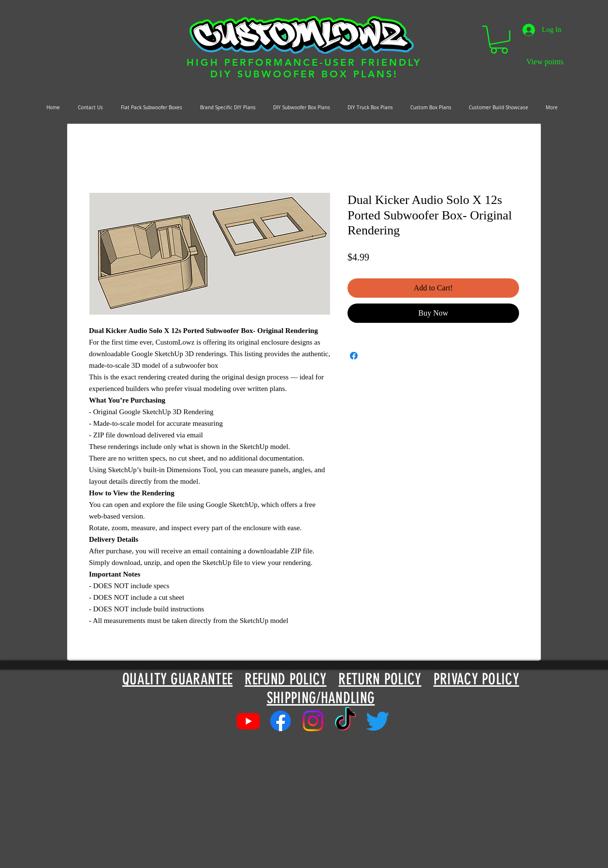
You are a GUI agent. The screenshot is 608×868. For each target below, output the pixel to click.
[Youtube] (248, 721)
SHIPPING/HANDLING (321, 698)
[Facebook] (281, 721)
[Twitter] (378, 721)
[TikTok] (345, 721)
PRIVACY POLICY (476, 679)
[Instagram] (313, 721)
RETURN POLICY (380, 679)
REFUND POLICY (285, 679)
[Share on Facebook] (354, 356)
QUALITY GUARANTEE (177, 679)
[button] (499, 40)
